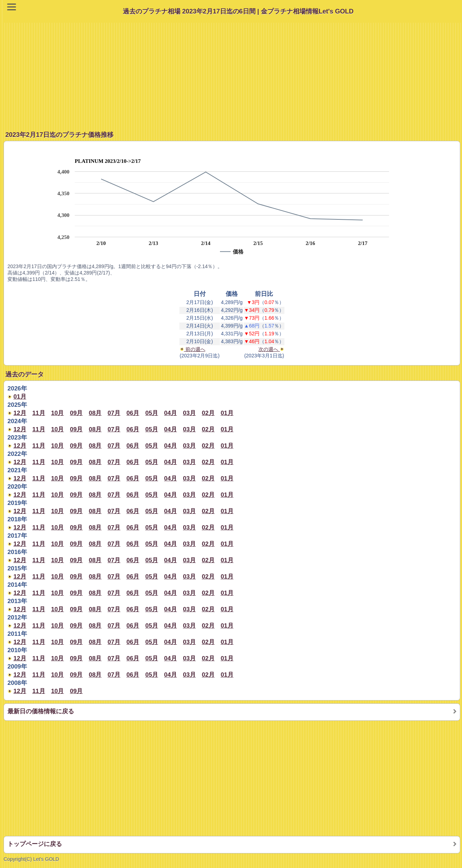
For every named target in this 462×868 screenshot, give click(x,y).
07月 (114, 413)
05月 (152, 413)
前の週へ (193, 349)
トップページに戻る (35, 844)
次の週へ (271, 349)
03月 (189, 413)
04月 (170, 413)
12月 (20, 413)
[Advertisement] (233, 73)
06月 (133, 413)
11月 (39, 413)
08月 (95, 413)
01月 (20, 397)
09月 (77, 413)
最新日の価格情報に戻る (41, 711)
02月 (208, 413)
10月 (58, 413)
